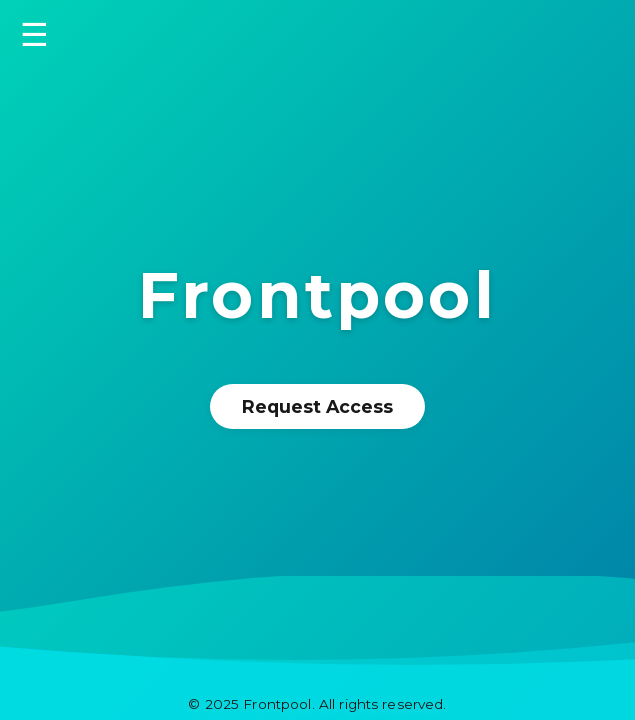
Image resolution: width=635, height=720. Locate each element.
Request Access (317, 406)
